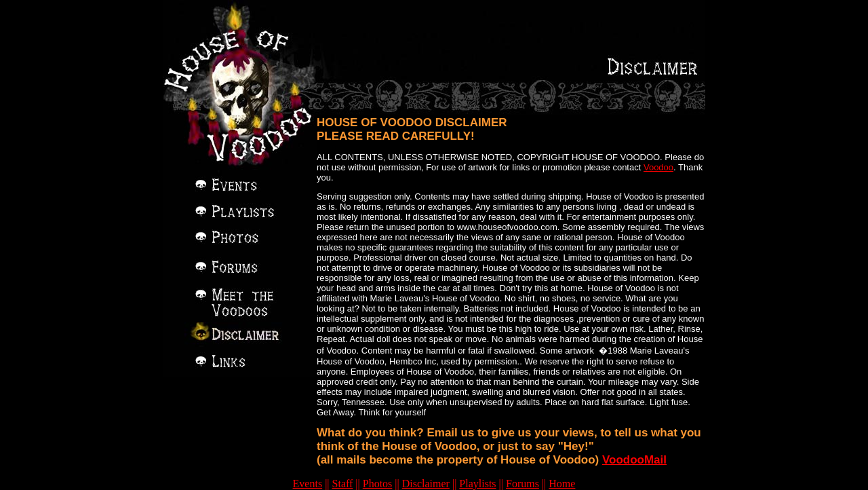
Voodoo (658, 167)
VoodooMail (634, 460)
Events (308, 484)
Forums (522, 484)
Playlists (477, 484)
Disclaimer (426, 484)
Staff (343, 484)
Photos (378, 484)
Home (562, 484)
